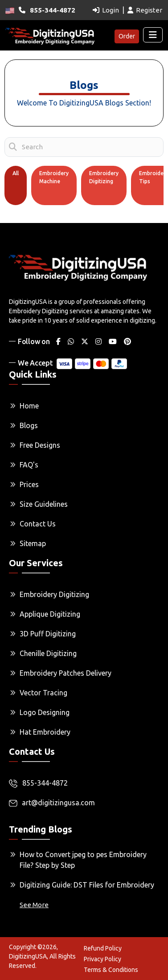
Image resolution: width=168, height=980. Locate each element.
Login (106, 10)
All (16, 173)
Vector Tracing (43, 693)
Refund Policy (103, 948)
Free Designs (40, 445)
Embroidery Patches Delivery (66, 673)
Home (29, 406)
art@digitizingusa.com (52, 803)
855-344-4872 (38, 783)
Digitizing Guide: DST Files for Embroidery (87, 885)
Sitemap (33, 543)
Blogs (29, 425)
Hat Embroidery (45, 732)
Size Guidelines (44, 504)
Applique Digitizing (50, 614)
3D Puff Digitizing (48, 634)
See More (34, 905)
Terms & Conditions (111, 970)
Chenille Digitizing (48, 653)
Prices (29, 484)
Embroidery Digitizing (104, 177)
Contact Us (38, 524)
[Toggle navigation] (153, 35)
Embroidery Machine (54, 177)
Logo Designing (45, 712)
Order (127, 36)
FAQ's (29, 465)
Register (145, 10)
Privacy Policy (102, 959)
